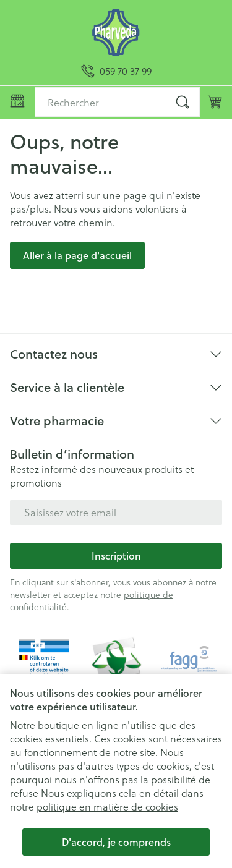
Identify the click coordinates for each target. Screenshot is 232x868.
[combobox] (117, 102)
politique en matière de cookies (107, 806)
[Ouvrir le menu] (17, 101)
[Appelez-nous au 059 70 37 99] (116, 71)
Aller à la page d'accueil (77, 255)
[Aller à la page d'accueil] (116, 32)
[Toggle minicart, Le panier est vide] (215, 102)
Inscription (116, 555)
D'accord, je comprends (116, 842)
